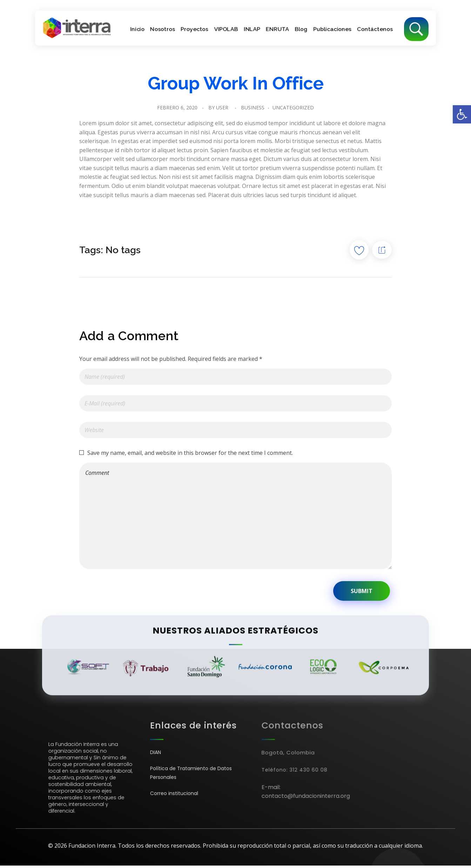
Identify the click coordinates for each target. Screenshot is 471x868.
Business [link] (253, 107)
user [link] (222, 107)
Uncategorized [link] (293, 107)
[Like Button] (359, 250)
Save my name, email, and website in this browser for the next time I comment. (190, 453)
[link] (462, 114)
